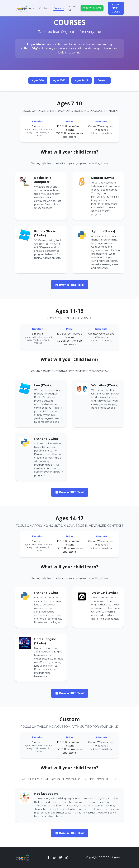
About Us (72, 8)
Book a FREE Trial (70, 285)
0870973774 (92, 8)
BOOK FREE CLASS (116, 8)
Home (31, 8)
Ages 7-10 (38, 80)
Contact (44, 8)
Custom (102, 80)
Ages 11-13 (59, 80)
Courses (59, 8)
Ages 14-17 (82, 80)
